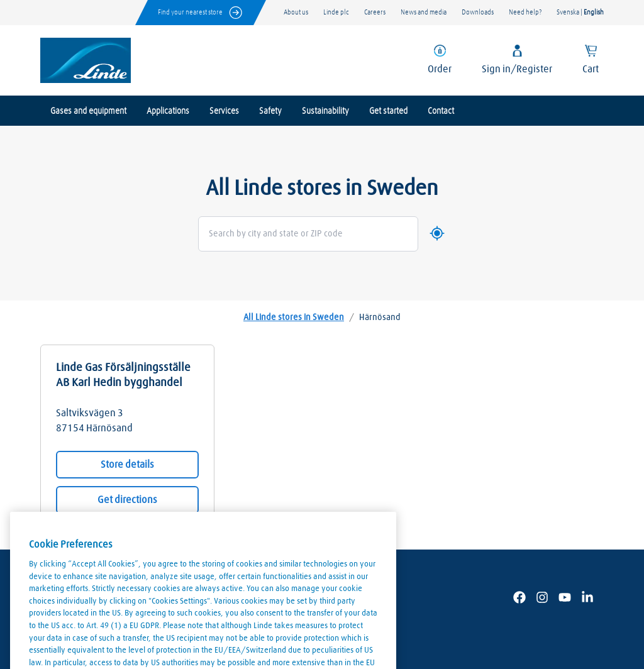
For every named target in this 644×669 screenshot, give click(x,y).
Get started (388, 111)
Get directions (127, 500)
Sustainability (325, 111)
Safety (270, 111)
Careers (375, 12)
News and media (424, 12)
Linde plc (336, 12)
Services (224, 111)
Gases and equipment (88, 111)
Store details (127, 465)
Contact (441, 111)
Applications (168, 111)
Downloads (478, 12)
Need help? (525, 12)
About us (296, 12)
